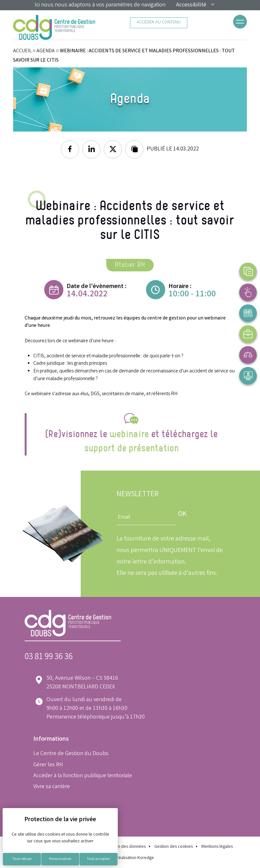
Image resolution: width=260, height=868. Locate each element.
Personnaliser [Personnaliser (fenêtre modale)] (60, 859)
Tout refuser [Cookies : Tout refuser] (22, 859)
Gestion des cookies (174, 847)
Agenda (46, 51)
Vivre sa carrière (52, 787)
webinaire (129, 434)
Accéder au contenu (159, 23)
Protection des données (123, 847)
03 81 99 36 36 (49, 657)
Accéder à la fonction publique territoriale (83, 776)
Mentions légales (217, 847)
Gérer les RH (48, 765)
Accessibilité (196, 5)
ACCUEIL (22, 51)
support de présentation (131, 448)
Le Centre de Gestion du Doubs (71, 754)
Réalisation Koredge (130, 858)
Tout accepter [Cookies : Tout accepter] (98, 859)
